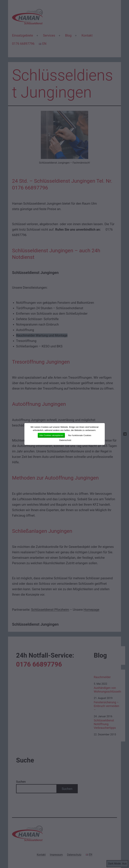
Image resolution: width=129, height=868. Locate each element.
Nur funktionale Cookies (80, 435)
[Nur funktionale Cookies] (125, 434)
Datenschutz (65, 440)
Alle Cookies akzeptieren (51, 435)
